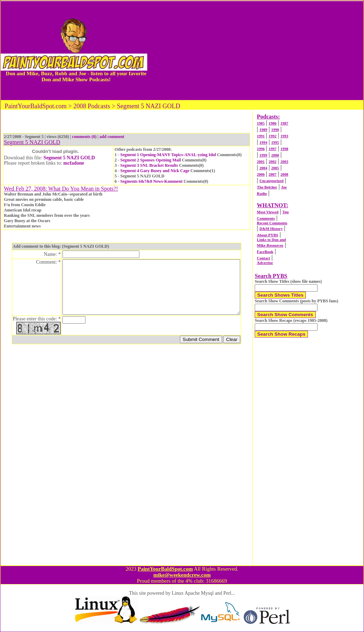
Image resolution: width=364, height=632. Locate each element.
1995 (275, 142)
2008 (284, 174)
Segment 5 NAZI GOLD (69, 158)
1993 (284, 136)
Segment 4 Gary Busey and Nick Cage (155, 171)
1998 (284, 149)
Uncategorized (271, 181)
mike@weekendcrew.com (182, 575)
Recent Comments (272, 223)
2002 (272, 161)
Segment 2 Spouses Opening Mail (151, 160)
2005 (275, 168)
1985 (261, 123)
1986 (272, 123)
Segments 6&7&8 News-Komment (151, 181)
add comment (112, 137)
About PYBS (268, 235)
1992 (272, 136)
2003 (284, 161)
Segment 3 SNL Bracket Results (149, 165)
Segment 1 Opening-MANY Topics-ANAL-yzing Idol (168, 155)
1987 (284, 123)
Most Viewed (268, 212)
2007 (272, 174)
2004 (263, 168)
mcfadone (74, 163)
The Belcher (267, 187)
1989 (263, 130)
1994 (263, 142)
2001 (261, 161)
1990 (275, 130)
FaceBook (265, 252)
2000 (275, 155)
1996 (261, 149)
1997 (272, 149)
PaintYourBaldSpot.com (165, 569)
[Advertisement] (255, 50)
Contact (263, 258)
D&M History (271, 229)
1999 (263, 155)
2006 (261, 174)
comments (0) (84, 137)
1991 (261, 136)
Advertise (265, 263)
